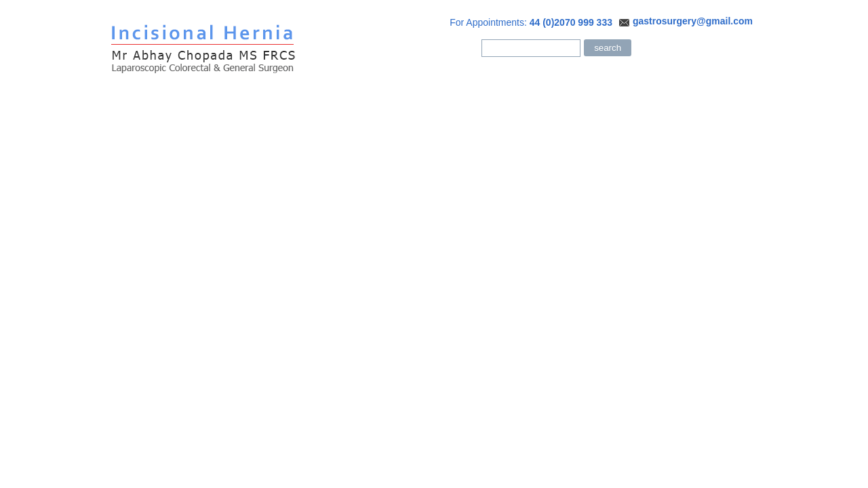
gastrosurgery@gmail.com (693, 21)
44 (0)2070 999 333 (571, 22)
